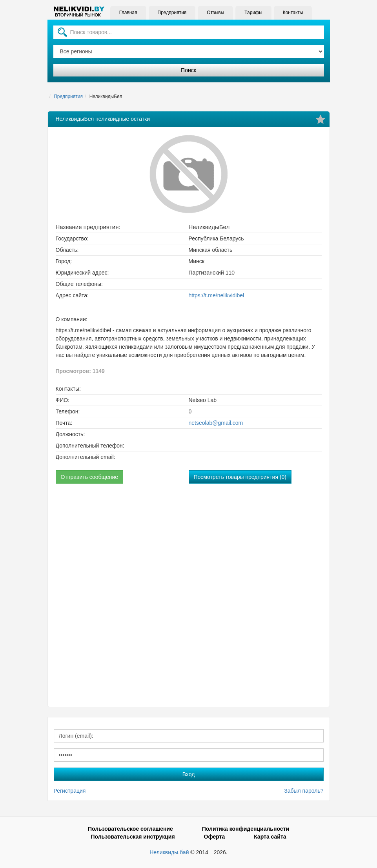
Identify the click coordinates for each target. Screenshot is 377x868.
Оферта (215, 837)
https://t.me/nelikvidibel (217, 295)
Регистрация (70, 791)
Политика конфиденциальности (246, 829)
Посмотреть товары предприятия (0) (240, 477)
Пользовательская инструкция (133, 837)
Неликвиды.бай (169, 852)
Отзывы (215, 13)
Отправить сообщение (90, 477)
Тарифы (253, 13)
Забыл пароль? (304, 791)
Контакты (293, 13)
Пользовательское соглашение (130, 829)
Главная (128, 13)
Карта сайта (270, 837)
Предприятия (172, 13)
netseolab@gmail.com (216, 423)
